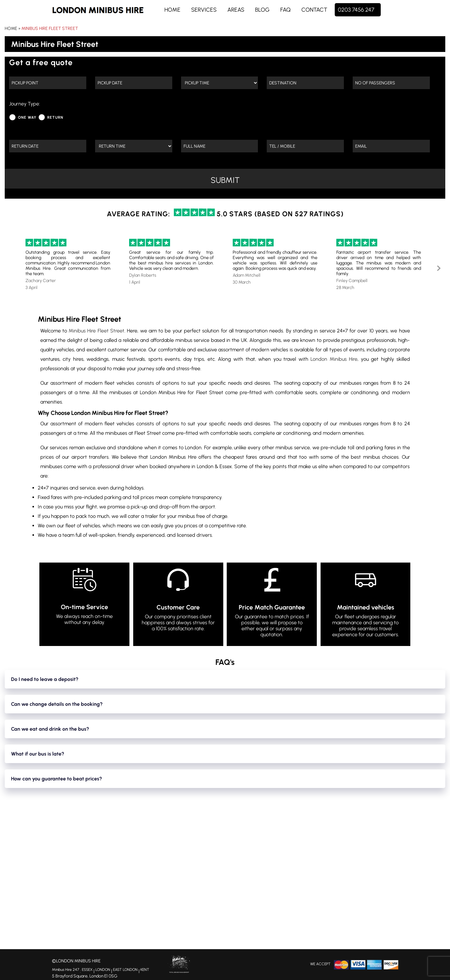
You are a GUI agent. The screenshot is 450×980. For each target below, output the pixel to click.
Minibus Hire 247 (66, 971)
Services (204, 10)
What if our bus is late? (38, 754)
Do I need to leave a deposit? (45, 679)
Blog (262, 10)
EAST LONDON (125, 971)
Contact (314, 10)
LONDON (103, 971)
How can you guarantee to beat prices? (57, 779)
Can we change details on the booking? (57, 704)
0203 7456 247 (356, 10)
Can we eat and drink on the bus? (50, 729)
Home (172, 10)
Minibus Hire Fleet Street (50, 28)
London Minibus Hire (334, 359)
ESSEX (87, 971)
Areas (236, 10)
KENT (145, 971)
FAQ (285, 10)
